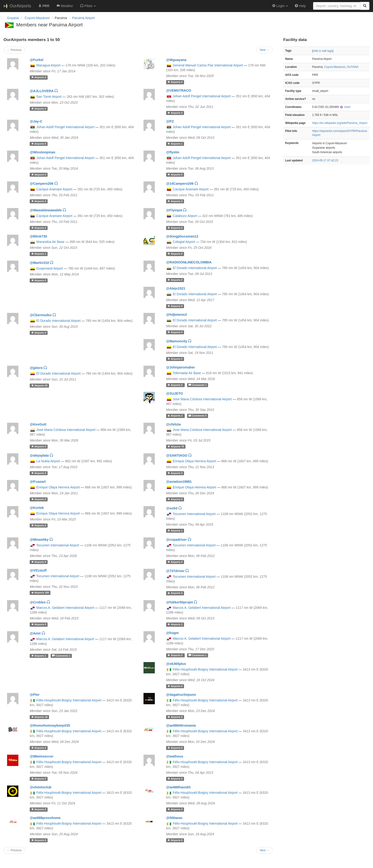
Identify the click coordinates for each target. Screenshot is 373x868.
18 (39, 717)
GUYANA (353, 67)
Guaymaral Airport (50, 268)
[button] (88, 6)
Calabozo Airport (185, 216)
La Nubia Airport (48, 461)
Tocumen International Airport (194, 514)
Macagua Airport (48, 65)
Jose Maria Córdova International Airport (202, 399)
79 (176, 446)
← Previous (14, 50)
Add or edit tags (323, 51)
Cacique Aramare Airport (54, 189)
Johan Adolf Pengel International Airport (202, 96)
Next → (265, 50)
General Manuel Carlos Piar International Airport (208, 65)
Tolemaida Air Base (187, 373)
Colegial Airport (184, 242)
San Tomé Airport (49, 97)
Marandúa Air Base (50, 242)
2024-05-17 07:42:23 (325, 160)
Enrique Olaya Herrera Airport (194, 461)
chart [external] (345, 107)
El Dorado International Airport (195, 268)
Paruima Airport (83, 18)
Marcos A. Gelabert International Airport (65, 608)
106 (40, 593)
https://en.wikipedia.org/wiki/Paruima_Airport (340, 123)
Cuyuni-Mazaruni (335, 67)
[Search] (365, 6)
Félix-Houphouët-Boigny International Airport (205, 669)
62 (39, 385)
